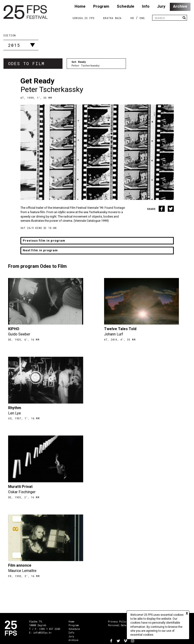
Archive (180, 6)
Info (146, 6)
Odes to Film (26, 63)
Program (101, 6)
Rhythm (15, 408)
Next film (40, 250)
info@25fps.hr (42, 633)
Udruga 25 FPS (83, 18)
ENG (142, 18)
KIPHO (14, 329)
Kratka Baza (112, 18)
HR (132, 18)
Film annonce (20, 565)
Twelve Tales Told (120, 329)
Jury (161, 6)
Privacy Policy (118, 622)
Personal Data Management (125, 625)
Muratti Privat (20, 487)
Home (80, 6)
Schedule (126, 6)
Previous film (44, 241)
